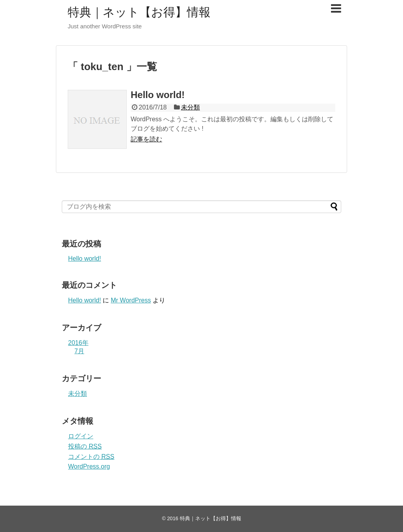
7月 (79, 351)
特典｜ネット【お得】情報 (139, 12)
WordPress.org (89, 466)
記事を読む (146, 139)
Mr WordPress (131, 300)
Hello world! (158, 95)
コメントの (91, 457)
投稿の (85, 446)
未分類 (190, 107)
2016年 (78, 343)
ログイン (81, 436)
